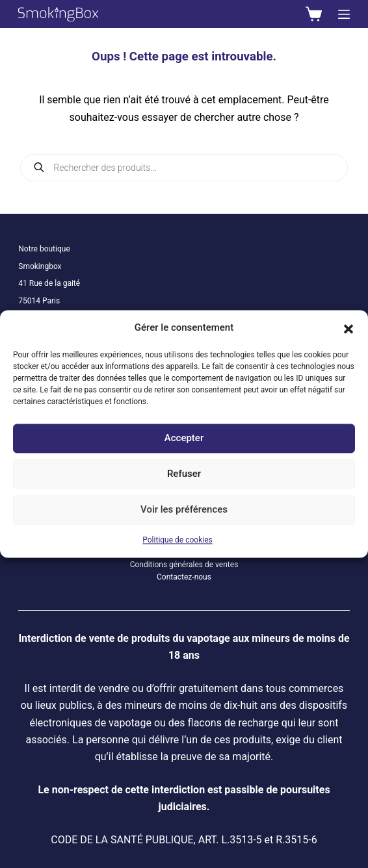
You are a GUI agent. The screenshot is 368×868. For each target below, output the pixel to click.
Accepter (184, 439)
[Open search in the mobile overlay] (184, 168)
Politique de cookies (177, 540)
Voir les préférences (184, 510)
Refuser (184, 474)
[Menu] (344, 14)
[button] (348, 328)
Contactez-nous (184, 577)
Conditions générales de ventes (184, 565)
